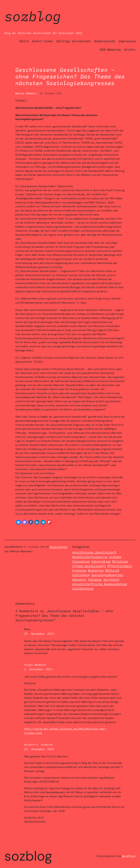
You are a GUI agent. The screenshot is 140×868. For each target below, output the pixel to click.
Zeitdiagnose (83, 588)
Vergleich (111, 579)
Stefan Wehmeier (35, 665)
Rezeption (96, 570)
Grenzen (115, 557)
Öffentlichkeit (120, 566)
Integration (101, 561)
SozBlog (33, 16)
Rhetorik (112, 570)
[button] (18, 522)
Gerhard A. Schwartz (38, 745)
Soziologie (58, 547)
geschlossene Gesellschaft (94, 552)
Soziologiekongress (107, 575)
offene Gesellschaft (89, 566)
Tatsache (95, 579)
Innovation (81, 561)
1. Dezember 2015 (38, 669)
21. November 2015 (39, 634)
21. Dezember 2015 (39, 749)
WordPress (129, 856)
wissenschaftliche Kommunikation (100, 584)
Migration (120, 561)
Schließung (81, 575)
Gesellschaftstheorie (90, 557)
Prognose (79, 570)
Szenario (79, 579)
